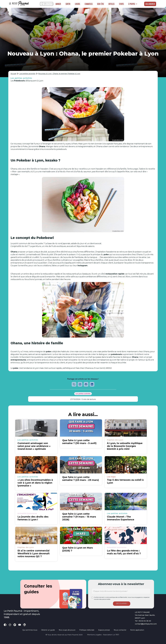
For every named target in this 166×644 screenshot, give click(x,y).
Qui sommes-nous (30, 630)
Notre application (137, 630)
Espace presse (104, 630)
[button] (133, 4)
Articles (111, 4)
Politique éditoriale (87, 630)
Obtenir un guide (48, 630)
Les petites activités (27, 74)
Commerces (89, 4)
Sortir (68, 4)
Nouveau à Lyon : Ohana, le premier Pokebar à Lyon (59, 74)
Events (121, 4)
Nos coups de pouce (67, 630)
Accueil (13, 74)
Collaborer (150, 4)
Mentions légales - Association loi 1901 (103, 635)
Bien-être (101, 4)
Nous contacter (120, 630)
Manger (58, 4)
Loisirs (77, 4)
